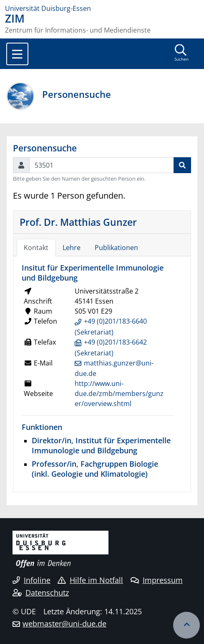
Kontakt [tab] (36, 248)
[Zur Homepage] (102, 8)
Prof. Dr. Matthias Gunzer (78, 222)
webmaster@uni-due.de (64, 624)
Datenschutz (41, 593)
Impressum (157, 580)
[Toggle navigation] (17, 54)
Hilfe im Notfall (90, 580)
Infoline (31, 580)
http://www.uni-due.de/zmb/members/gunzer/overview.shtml (119, 394)
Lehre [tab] (72, 248)
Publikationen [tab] (116, 248)
